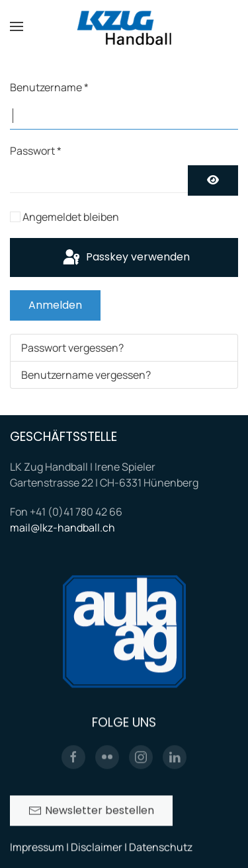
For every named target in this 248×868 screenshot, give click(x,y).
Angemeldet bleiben (71, 217)
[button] (17, 26)
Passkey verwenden (125, 258)
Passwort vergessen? (72, 348)
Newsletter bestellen (91, 811)
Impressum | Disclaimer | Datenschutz (101, 848)
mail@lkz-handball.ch (62, 528)
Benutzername (49, 87)
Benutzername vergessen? (86, 375)
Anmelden (55, 305)
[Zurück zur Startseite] (124, 26)
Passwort (36, 151)
